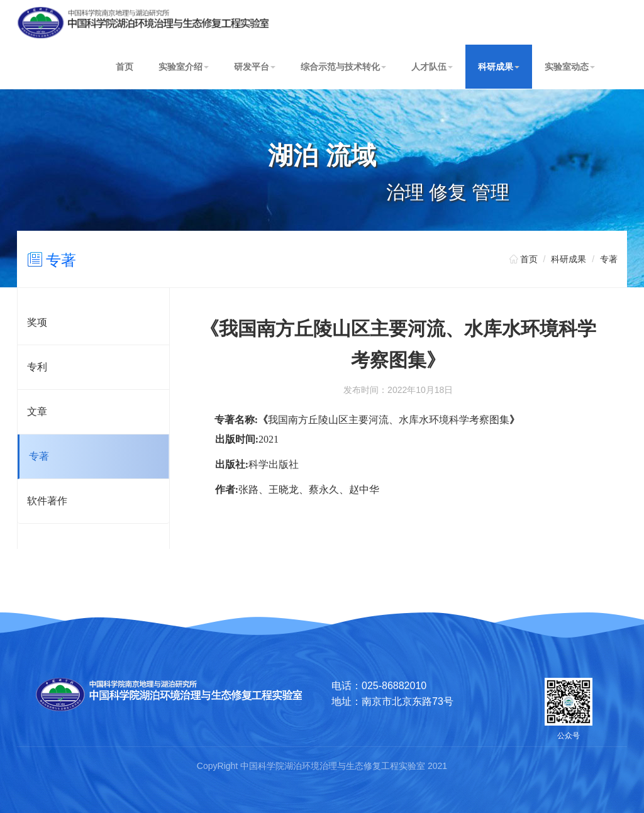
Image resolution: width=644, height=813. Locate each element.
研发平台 (255, 67)
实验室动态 (570, 67)
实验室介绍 (184, 67)
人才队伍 (432, 67)
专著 (61, 260)
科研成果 (499, 67)
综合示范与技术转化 (343, 67)
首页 (125, 67)
